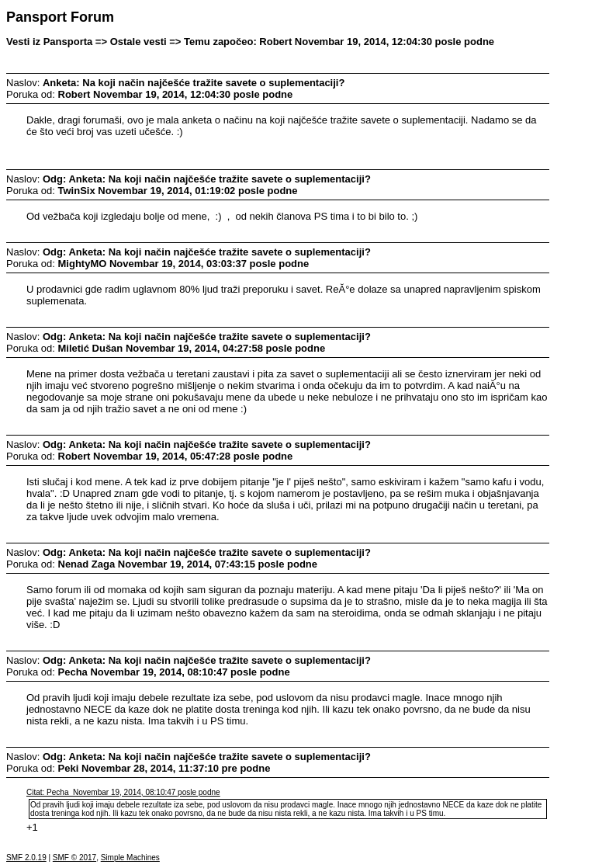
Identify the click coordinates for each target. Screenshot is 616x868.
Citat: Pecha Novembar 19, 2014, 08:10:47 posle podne (123, 792)
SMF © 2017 (74, 858)
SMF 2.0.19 (26, 858)
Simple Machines (130, 858)
